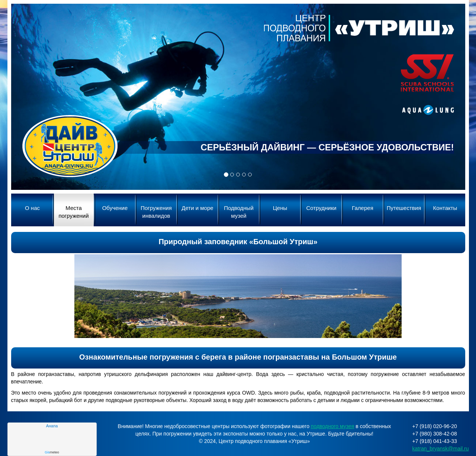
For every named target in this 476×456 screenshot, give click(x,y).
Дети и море (197, 208)
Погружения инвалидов (156, 212)
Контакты (445, 208)
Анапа (52, 426)
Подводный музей (239, 212)
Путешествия (404, 208)
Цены (280, 208)
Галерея (363, 208)
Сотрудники (321, 208)
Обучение (115, 208)
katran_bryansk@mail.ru (441, 449)
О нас (32, 208)
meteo (52, 452)
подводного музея (333, 426)
